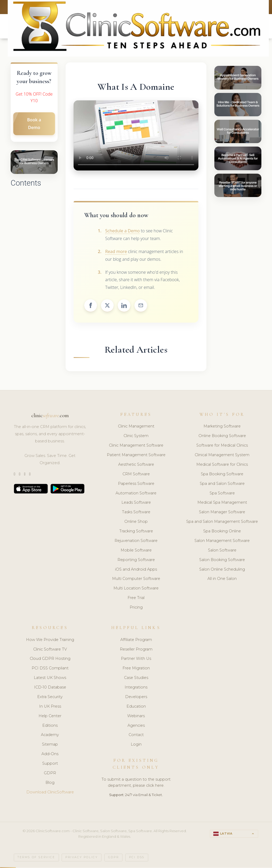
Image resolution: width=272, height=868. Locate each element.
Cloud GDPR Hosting (50, 659)
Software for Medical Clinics (222, 446)
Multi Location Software (136, 589)
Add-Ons (50, 755)
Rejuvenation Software (136, 541)
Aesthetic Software (136, 465)
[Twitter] (14, 475)
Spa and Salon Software (222, 484)
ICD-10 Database (50, 688)
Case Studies (136, 678)
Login (136, 745)
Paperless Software (136, 484)
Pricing (136, 608)
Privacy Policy (82, 858)
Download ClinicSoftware (50, 793)
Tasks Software (136, 513)
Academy (50, 736)
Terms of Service (36, 858)
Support (50, 764)
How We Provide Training (50, 640)
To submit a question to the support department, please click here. (136, 783)
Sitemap (50, 745)
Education (136, 707)
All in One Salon (222, 579)
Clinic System (136, 437)
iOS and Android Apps (136, 570)
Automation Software (136, 494)
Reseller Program (136, 650)
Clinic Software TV (50, 650)
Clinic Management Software (136, 446)
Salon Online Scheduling (222, 570)
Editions (50, 726)
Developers (136, 698)
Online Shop (136, 522)
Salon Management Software (222, 541)
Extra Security (50, 698)
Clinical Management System (222, 456)
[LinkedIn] (25, 475)
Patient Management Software (136, 456)
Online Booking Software (222, 437)
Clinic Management (136, 427)
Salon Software (222, 551)
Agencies (136, 726)
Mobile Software (136, 551)
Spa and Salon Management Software (222, 522)
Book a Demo (34, 124)
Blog (50, 783)
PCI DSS (137, 858)
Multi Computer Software (136, 579)
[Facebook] (30, 475)
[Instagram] (20, 475)
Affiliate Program (136, 640)
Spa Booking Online (222, 532)
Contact (136, 736)
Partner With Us (136, 659)
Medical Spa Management (222, 503)
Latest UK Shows (50, 678)
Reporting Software (136, 560)
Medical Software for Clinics (222, 465)
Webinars (136, 717)
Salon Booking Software (222, 560)
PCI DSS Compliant (50, 669)
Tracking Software (136, 532)
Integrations (136, 688)
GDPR (50, 774)
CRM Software (136, 475)
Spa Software (222, 494)
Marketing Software (222, 427)
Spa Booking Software (222, 475)
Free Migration (136, 669)
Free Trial (136, 598)
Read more (116, 252)
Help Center (50, 717)
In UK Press (50, 707)
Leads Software (136, 503)
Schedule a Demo (122, 232)
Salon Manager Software (222, 513)
